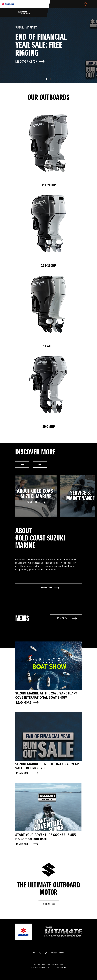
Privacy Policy (61, 967)
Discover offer (30, 62)
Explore (36, 503)
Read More (51, 570)
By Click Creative (57, 953)
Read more (27, 703)
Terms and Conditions (40, 967)
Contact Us (49, 904)
